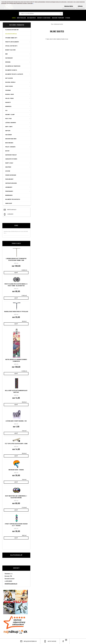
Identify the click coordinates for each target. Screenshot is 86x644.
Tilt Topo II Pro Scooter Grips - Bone (16, 444)
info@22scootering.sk (12, 210)
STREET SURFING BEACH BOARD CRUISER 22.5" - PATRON (16, 525)
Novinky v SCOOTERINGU (44, 18)
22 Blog (68, 18)
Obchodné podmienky (58, 18)
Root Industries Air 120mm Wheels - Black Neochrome (16, 497)
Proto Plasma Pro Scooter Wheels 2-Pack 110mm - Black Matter (16, 285)
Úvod (52, 24)
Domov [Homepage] (14, 18)
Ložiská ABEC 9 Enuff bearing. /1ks (16, 421)
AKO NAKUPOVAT (32, 18)
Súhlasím (80, 6)
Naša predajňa (21, 18)
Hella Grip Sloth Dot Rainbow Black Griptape (16, 391)
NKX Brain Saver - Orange (16, 470)
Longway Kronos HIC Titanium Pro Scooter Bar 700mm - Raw (16, 259)
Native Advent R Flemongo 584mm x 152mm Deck (16, 360)
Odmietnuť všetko (69, 6)
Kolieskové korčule (59, 24)
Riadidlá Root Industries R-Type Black (16, 312)
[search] (61, 14)
